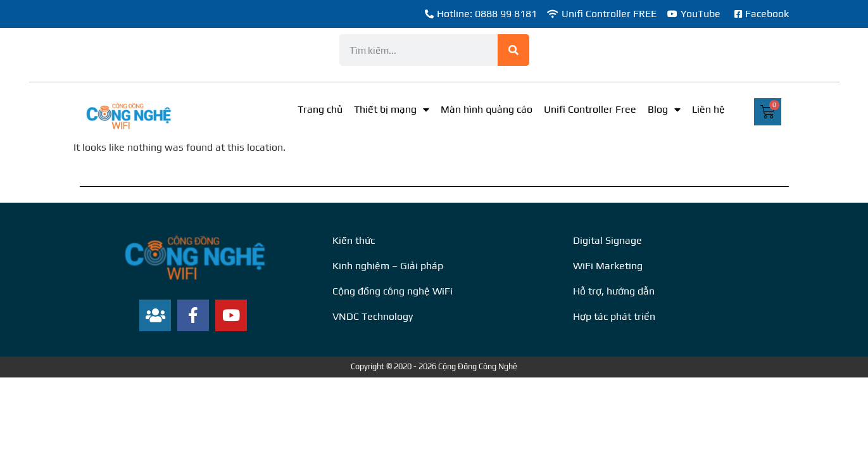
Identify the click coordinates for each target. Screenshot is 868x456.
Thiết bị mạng (392, 110)
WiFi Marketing (608, 266)
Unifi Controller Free (590, 109)
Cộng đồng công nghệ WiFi (393, 291)
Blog (664, 110)
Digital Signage (607, 240)
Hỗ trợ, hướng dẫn (614, 291)
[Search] (513, 50)
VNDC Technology (373, 316)
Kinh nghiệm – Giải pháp (388, 266)
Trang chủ (320, 109)
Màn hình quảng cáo (487, 109)
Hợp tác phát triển (614, 316)
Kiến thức (354, 240)
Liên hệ (708, 109)
